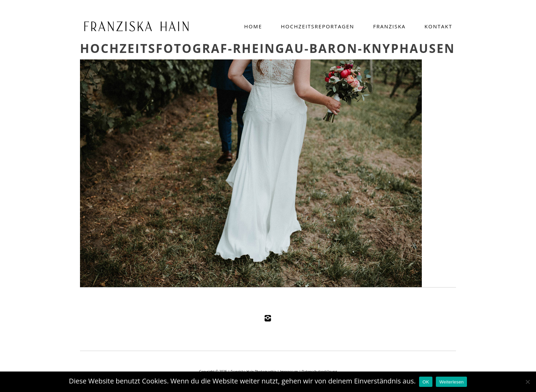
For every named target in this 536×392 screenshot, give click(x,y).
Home (253, 26)
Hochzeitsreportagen (318, 26)
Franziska (389, 26)
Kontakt (438, 26)
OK (426, 382)
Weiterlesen (451, 382)
